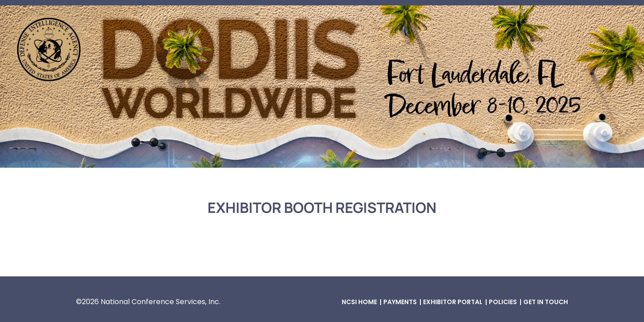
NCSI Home (359, 302)
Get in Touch (546, 302)
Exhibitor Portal (453, 302)
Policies (503, 302)
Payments (400, 302)
